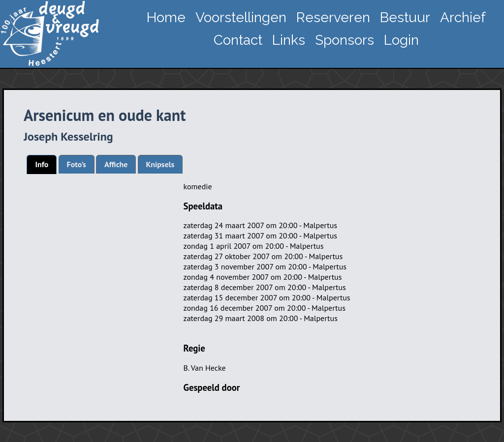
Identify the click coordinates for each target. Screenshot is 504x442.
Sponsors (345, 40)
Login (401, 40)
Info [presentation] (42, 164)
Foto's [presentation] (77, 164)
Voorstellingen (241, 17)
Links (289, 40)
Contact (238, 40)
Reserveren (333, 17)
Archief (463, 17)
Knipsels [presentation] (160, 164)
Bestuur (405, 17)
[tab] (42, 164)
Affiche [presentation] (116, 164)
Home (166, 17)
